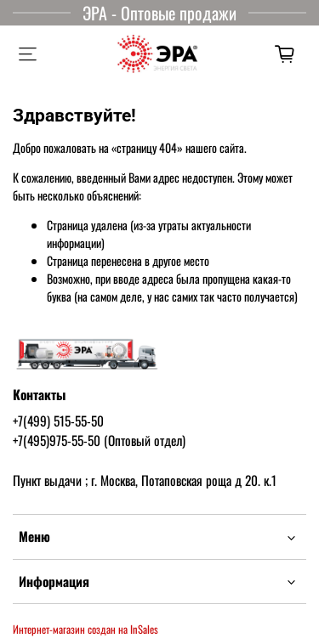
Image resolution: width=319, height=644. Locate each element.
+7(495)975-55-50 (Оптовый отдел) (99, 440)
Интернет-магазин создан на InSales (85, 629)
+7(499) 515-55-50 (58, 421)
